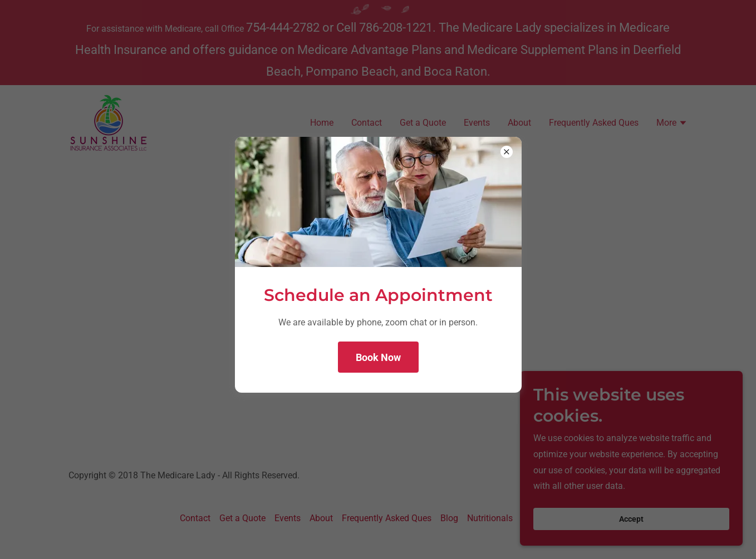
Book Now (378, 357)
